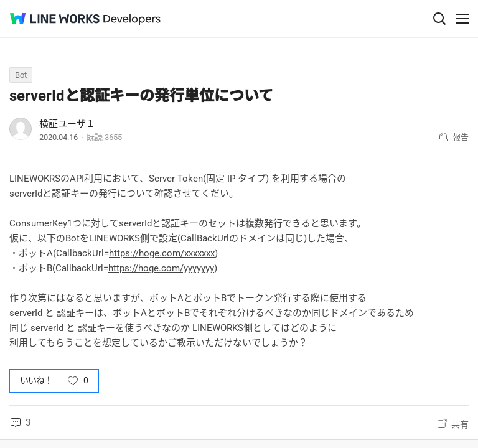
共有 (460, 424)
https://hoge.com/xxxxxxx (162, 253)
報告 (461, 137)
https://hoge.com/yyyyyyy (161, 268)
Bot (21, 75)
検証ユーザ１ (67, 124)
